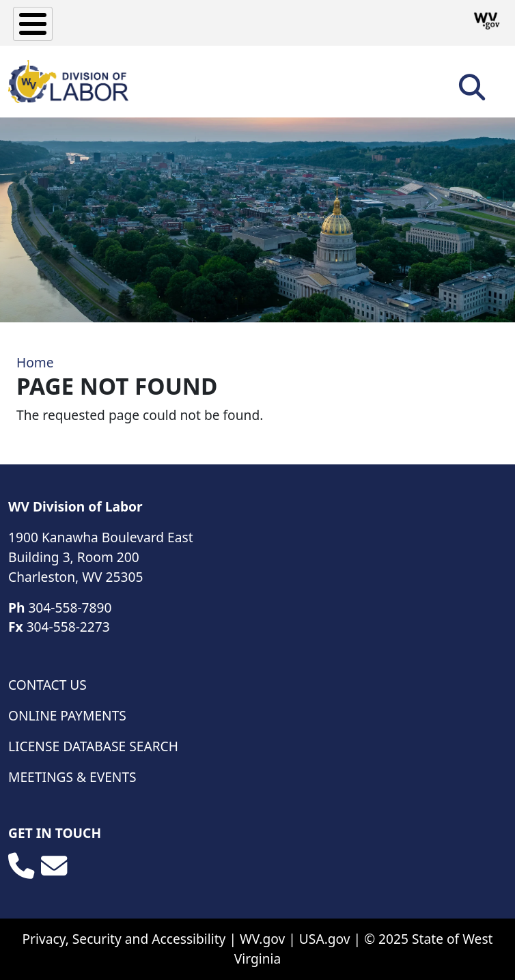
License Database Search (93, 746)
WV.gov (262, 939)
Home (35, 362)
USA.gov (325, 939)
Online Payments (67, 715)
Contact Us (47, 685)
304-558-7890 (70, 607)
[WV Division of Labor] (68, 82)
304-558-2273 (68, 627)
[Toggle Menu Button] (33, 24)
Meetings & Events (72, 777)
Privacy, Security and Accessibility (124, 939)
